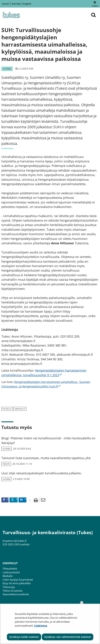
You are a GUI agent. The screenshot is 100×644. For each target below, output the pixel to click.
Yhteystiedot (10, 568)
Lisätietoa (41, 626)
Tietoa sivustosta (12, 591)
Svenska (16, 4)
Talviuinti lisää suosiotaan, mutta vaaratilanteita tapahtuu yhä (46, 458)
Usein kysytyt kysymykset (18, 580)
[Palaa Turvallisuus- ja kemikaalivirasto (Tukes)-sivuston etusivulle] (11, 15)
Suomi (5, 4)
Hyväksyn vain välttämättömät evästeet (68, 637)
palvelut (7, 409)
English (27, 4)
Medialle (8, 576)
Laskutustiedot (11, 572)
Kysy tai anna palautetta (17, 583)
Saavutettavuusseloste (16, 594)
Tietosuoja (9, 587)
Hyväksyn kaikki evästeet (24, 637)
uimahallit (20, 409)
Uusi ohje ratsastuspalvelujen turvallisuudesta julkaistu (41, 473)
